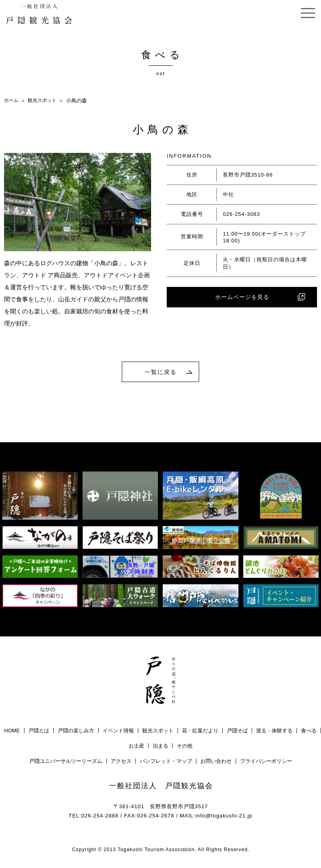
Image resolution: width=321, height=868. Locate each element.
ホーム (12, 101)
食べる (309, 731)
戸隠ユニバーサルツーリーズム (66, 762)
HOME (12, 731)
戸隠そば (237, 731)
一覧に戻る (161, 372)
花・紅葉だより (200, 731)
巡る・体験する (274, 731)
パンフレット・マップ (166, 762)
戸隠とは (39, 731)
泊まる (160, 747)
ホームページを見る (242, 298)
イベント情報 (118, 731)
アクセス (121, 762)
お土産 (136, 747)
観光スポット (44, 101)
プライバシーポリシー (266, 762)
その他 (185, 747)
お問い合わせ (216, 762)
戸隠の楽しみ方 (76, 731)
